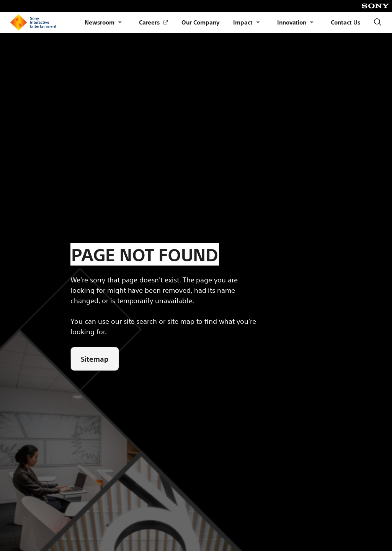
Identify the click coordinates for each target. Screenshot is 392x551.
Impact (243, 22)
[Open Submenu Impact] (258, 22)
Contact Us (345, 22)
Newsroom (100, 22)
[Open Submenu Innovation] (312, 22)
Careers (154, 22)
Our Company (200, 22)
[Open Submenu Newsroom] (120, 22)
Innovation (292, 22)
